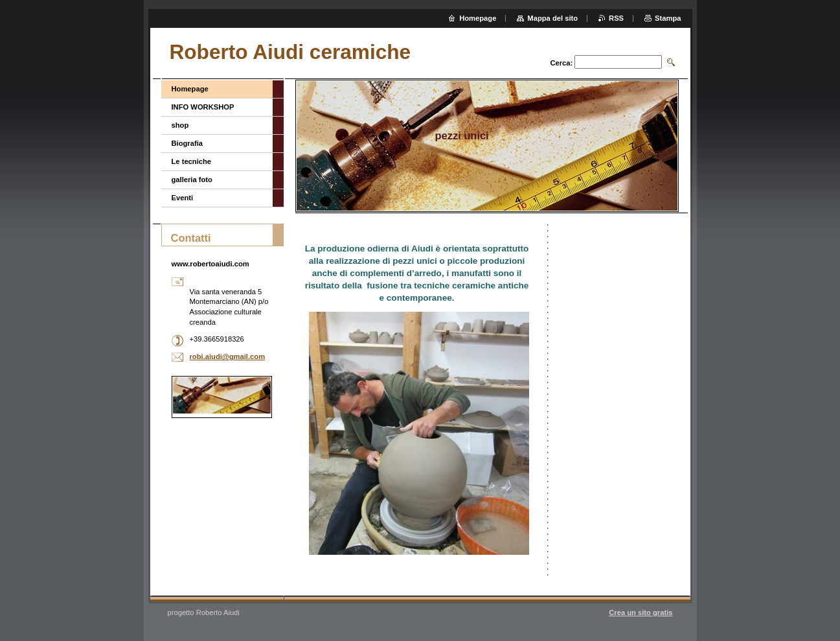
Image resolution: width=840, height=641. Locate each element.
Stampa (668, 18)
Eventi (183, 198)
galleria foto (192, 180)
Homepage (190, 89)
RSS (616, 18)
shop (180, 125)
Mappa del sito (552, 18)
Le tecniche (192, 161)
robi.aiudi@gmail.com (228, 356)
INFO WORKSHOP (203, 107)
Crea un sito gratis (641, 612)
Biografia (187, 143)
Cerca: (561, 63)
